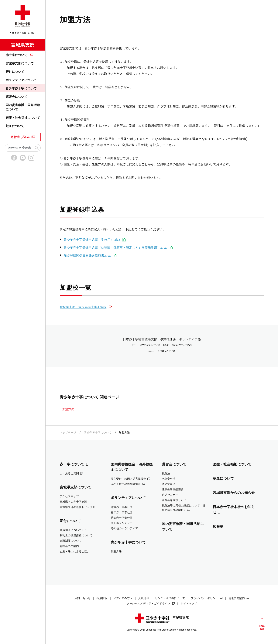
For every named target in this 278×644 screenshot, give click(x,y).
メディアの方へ (123, 598)
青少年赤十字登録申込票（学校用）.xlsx (92, 240)
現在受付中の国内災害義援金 (129, 479)
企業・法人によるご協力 (75, 551)
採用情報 (102, 598)
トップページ (68, 432)
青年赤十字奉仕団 (122, 512)
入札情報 (144, 598)
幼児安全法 (169, 484)
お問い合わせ (82, 598)
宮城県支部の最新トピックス (77, 507)
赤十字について (17, 55)
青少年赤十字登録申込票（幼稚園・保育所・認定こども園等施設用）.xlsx (115, 248)
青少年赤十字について (21, 88)
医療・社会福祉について (23, 118)
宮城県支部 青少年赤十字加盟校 (83, 307)
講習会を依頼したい (174, 500)
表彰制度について (71, 541)
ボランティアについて (21, 80)
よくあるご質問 (69, 473)
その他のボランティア (124, 528)
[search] (20, 148)
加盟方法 (68, 409)
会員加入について (71, 530)
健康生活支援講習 (173, 489)
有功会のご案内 (69, 546)
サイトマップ (189, 603)
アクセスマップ (69, 496)
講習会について (17, 97)
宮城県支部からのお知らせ (234, 493)
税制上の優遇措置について (76, 535)
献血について (15, 126)
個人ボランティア (122, 523)
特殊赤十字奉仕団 (122, 518)
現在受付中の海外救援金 (126, 484)
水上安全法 (169, 479)
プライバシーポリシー (204, 598)
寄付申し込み (20, 137)
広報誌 (218, 527)
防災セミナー (170, 495)
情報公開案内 (237, 598)
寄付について (15, 72)
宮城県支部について (20, 63)
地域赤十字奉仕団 (122, 507)
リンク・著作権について (170, 598)
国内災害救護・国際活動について (23, 107)
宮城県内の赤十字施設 (73, 502)
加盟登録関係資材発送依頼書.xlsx (87, 256)
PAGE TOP (262, 623)
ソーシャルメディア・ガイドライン (148, 603)
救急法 (166, 473)
